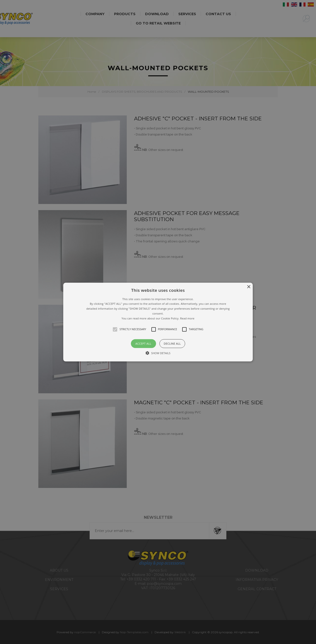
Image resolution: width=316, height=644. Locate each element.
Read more (187, 318)
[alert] (158, 322)
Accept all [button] (143, 343)
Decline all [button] (172, 343)
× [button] (248, 287)
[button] (158, 322)
